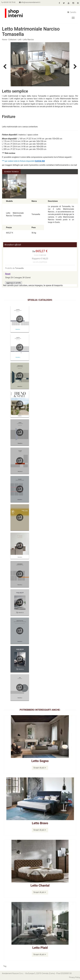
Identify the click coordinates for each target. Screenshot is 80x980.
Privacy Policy (74, 977)
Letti (20, 40)
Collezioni (12, 40)
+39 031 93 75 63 (9, 2)
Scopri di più (40, 768)
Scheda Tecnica (12, 172)
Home (4, 40)
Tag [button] (5, 966)
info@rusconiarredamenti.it (31, 2)
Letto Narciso (28, 40)
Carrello (72, 12)
